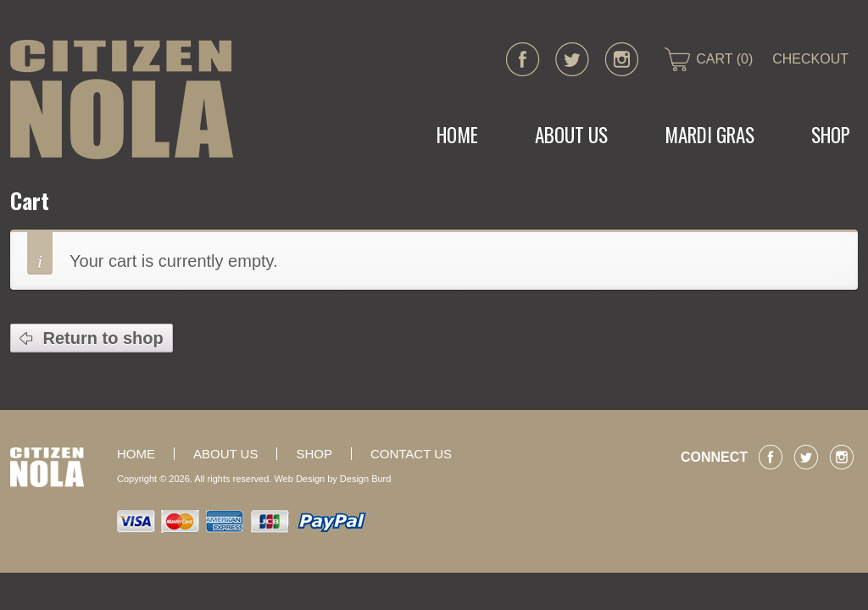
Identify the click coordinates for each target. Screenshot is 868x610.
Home (457, 135)
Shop (314, 454)
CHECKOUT (810, 59)
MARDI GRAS (709, 135)
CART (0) (724, 59)
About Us (571, 135)
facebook (523, 59)
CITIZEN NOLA (122, 100)
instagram (621, 59)
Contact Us (411, 454)
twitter (572, 59)
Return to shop (101, 338)
